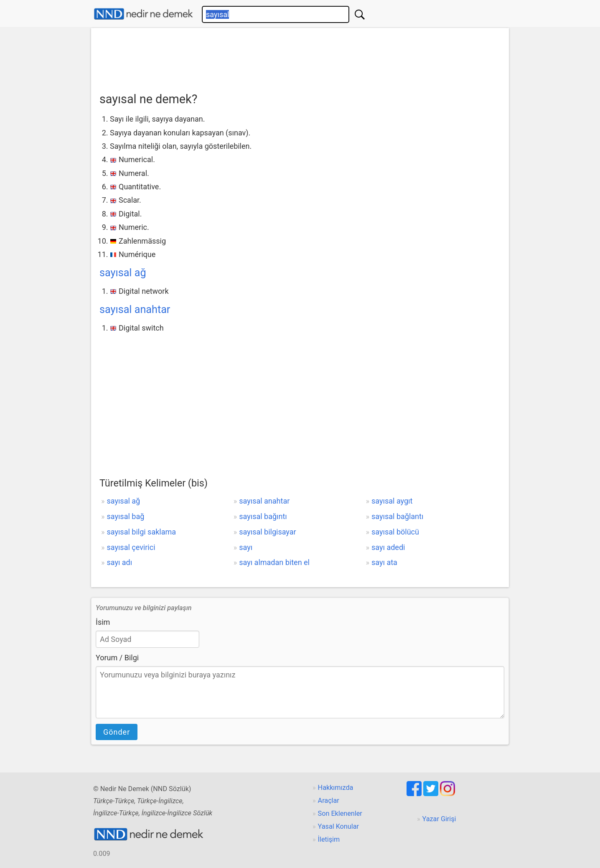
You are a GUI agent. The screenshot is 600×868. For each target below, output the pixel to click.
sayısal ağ (123, 273)
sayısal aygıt (392, 501)
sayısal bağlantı (397, 516)
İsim (103, 622)
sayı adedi (388, 547)
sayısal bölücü (395, 532)
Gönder (117, 732)
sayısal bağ (125, 516)
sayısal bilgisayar (267, 532)
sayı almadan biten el (274, 562)
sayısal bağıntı (263, 516)
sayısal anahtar (135, 309)
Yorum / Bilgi (117, 658)
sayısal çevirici (131, 547)
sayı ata (384, 562)
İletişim (329, 839)
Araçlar (329, 801)
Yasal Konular (338, 826)
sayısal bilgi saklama (141, 532)
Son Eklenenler (340, 813)
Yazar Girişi (439, 819)
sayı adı (119, 562)
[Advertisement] (300, 57)
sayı (246, 547)
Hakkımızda (336, 788)
